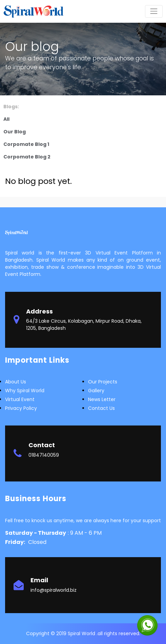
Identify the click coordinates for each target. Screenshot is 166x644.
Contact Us (101, 408)
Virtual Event (20, 399)
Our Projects (103, 382)
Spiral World (82, 633)
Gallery (96, 391)
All (6, 119)
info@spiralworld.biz (54, 590)
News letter (102, 399)
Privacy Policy (21, 408)
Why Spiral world (25, 391)
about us (16, 382)
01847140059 (44, 455)
